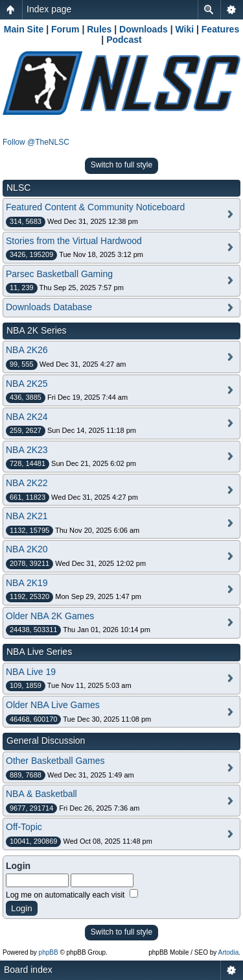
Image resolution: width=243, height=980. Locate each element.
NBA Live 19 (31, 672)
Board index (28, 970)
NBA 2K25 (27, 384)
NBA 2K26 (27, 350)
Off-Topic (24, 827)
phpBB (49, 952)
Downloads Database (49, 307)
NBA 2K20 (27, 549)
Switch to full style (121, 165)
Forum (65, 29)
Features (220, 29)
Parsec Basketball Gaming (59, 274)
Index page (49, 9)
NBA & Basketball (41, 794)
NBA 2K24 (27, 417)
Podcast (124, 40)
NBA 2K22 (27, 483)
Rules (99, 29)
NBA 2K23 (27, 450)
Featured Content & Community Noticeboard (95, 207)
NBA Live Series (39, 652)
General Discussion (46, 741)
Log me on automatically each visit (72, 895)
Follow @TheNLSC (36, 142)
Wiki (184, 29)
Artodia (229, 952)
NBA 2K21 (27, 516)
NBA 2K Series (37, 330)
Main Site (24, 29)
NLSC (18, 188)
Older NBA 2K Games (50, 616)
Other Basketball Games (55, 761)
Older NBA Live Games (53, 705)
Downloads (144, 29)
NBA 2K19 (27, 583)
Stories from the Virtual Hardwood (74, 241)
